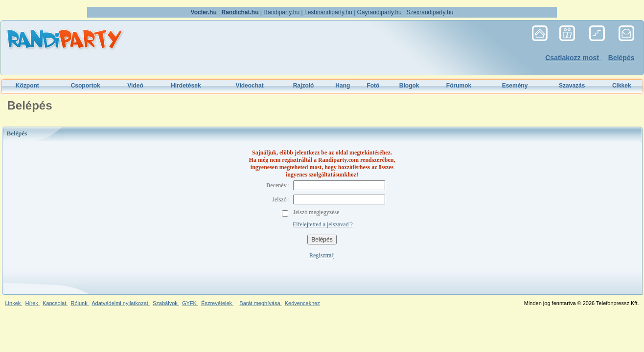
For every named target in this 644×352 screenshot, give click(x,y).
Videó (135, 86)
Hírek (32, 303)
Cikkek (622, 86)
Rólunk (80, 303)
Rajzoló (304, 86)
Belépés (621, 58)
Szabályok (166, 303)
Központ (27, 86)
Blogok (409, 86)
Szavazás (572, 86)
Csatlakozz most (573, 58)
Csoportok (86, 86)
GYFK (190, 303)
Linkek (14, 303)
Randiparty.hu (281, 12)
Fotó (373, 86)
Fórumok (459, 86)
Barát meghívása (260, 303)
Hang (343, 86)
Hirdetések (186, 86)
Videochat (250, 86)
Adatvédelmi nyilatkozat (121, 303)
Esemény (515, 86)
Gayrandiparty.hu (379, 12)
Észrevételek (217, 303)
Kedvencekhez (302, 303)
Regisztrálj (322, 255)
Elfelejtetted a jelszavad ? (323, 224)
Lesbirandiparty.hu (328, 12)
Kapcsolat (55, 303)
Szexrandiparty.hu (430, 12)
